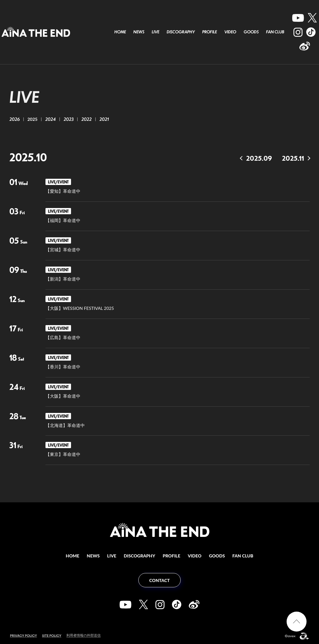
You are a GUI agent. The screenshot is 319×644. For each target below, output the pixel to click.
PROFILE (209, 32)
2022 (86, 119)
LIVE (155, 32)
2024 (50, 119)
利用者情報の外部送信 (83, 635)
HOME (120, 32)
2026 (14, 119)
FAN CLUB (275, 32)
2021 (104, 119)
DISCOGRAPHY (181, 32)
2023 (69, 119)
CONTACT (159, 580)
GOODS (251, 32)
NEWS (139, 32)
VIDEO (230, 32)
